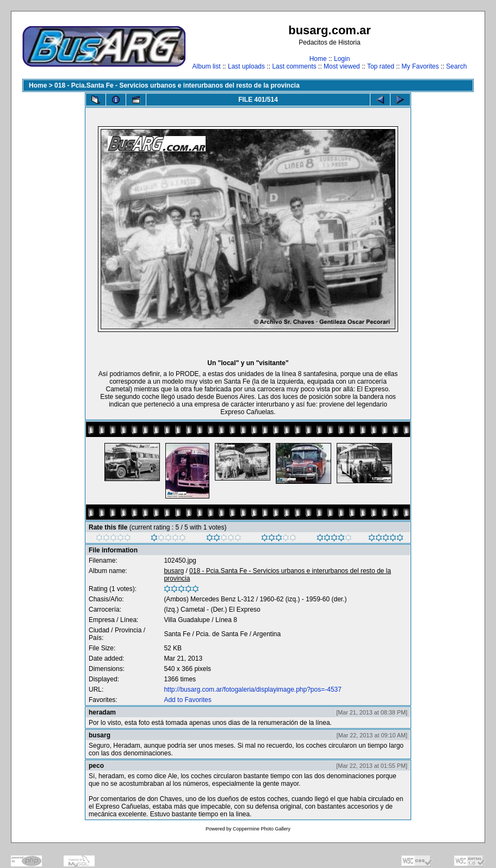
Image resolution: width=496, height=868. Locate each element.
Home (318, 59)
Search (456, 66)
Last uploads (246, 66)
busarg (174, 571)
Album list (207, 66)
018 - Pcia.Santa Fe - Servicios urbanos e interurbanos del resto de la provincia (177, 85)
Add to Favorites (187, 700)
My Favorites (420, 66)
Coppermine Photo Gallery (262, 829)
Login (342, 59)
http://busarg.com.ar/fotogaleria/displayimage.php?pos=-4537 (253, 690)
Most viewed (342, 66)
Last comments (294, 66)
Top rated (381, 66)
